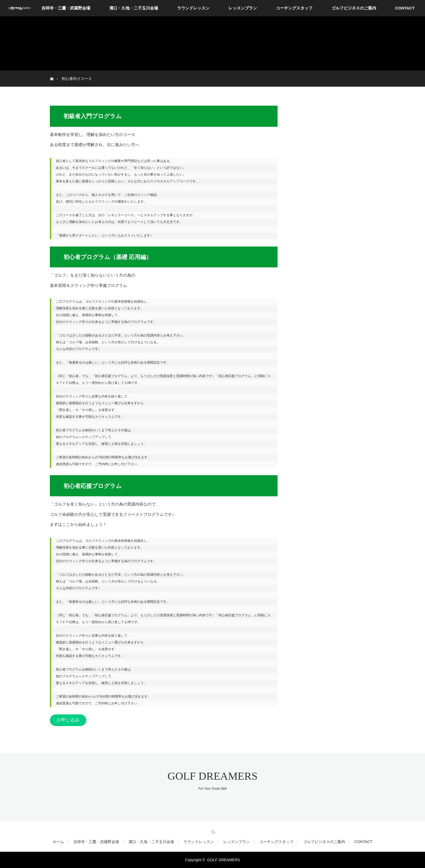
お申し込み (68, 720)
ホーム (58, 842)
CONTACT (405, 8)
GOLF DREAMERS (19, 8)
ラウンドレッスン (193, 8)
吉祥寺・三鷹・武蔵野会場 (66, 8)
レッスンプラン (243, 8)
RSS (212, 831)
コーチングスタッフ (294, 8)
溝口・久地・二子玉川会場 (134, 8)
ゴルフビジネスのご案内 (354, 8)
